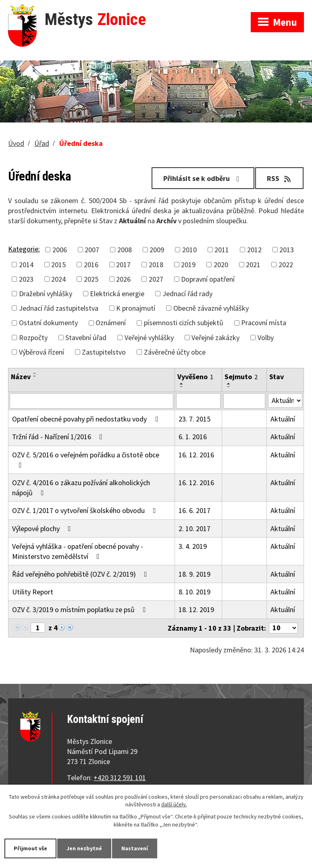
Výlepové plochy (43, 528)
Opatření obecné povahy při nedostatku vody (87, 419)
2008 (125, 250)
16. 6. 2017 (194, 510)
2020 (221, 265)
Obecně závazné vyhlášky (211, 308)
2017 (123, 265)
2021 (253, 265)
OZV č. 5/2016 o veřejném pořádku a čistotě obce (86, 459)
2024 (58, 279)
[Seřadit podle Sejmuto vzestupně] (229, 384)
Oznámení (111, 323)
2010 (189, 250)
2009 (157, 250)
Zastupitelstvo (104, 352)
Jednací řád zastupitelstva (59, 308)
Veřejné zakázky (215, 337)
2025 (91, 279)
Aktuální (283, 419)
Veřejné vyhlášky (149, 337)
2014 (26, 265)
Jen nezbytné (84, 848)
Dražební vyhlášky (46, 294)
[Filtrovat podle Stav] (285, 401)
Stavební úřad (86, 337)
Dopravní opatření (208, 279)
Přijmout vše (30, 848)
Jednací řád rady (187, 294)
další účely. (174, 805)
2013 (287, 250)
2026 (123, 279)
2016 (91, 265)
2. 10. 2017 (194, 528)
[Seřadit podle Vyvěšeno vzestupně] (182, 384)
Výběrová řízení (42, 352)
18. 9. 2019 (194, 574)
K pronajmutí (136, 308)
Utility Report (33, 592)
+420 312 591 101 (120, 778)
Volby (266, 337)
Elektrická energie (117, 294)
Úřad (42, 143)
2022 (286, 265)
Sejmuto (241, 377)
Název (21, 377)
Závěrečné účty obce (175, 352)
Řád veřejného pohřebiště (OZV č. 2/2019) (81, 574)
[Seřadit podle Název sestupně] (35, 376)
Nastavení (135, 848)
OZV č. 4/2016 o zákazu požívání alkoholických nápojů (81, 488)
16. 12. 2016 (196, 455)
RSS (280, 178)
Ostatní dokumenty (48, 323)
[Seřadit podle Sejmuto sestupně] (229, 387)
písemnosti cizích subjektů (184, 323)
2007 (92, 250)
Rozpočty (33, 337)
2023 (26, 279)
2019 (188, 265)
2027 (156, 279)
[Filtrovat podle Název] (92, 401)
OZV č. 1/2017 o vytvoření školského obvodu (86, 510)
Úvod (16, 143)
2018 (156, 265)
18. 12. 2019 (196, 609)
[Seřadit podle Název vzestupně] (35, 373)
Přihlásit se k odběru (203, 178)
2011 (222, 250)
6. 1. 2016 (193, 437)
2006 (60, 250)
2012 (254, 250)
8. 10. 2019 (194, 592)
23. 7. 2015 (194, 419)
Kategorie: (24, 249)
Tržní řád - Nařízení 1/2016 (59, 437)
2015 (58, 265)
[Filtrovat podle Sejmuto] (244, 401)
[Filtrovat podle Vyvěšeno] (199, 401)
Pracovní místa (264, 323)
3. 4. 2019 (193, 546)
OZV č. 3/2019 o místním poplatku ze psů (81, 609)
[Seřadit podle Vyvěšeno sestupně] (182, 387)
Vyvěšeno (195, 377)
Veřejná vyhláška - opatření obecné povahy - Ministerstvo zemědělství (78, 551)
